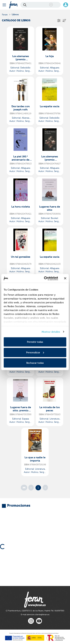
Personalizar (35, 352)
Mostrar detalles (51, 332)
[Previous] (31, 488)
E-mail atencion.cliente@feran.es (35, 615)
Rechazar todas (35, 363)
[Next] (45, 488)
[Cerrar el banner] (65, 278)
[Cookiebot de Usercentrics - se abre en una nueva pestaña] (44, 278)
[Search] (40, 5)
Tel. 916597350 (58, 611)
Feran (5, 15)
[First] (24, 488)
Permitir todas (35, 342)
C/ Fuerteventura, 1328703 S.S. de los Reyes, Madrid (28, 611)
